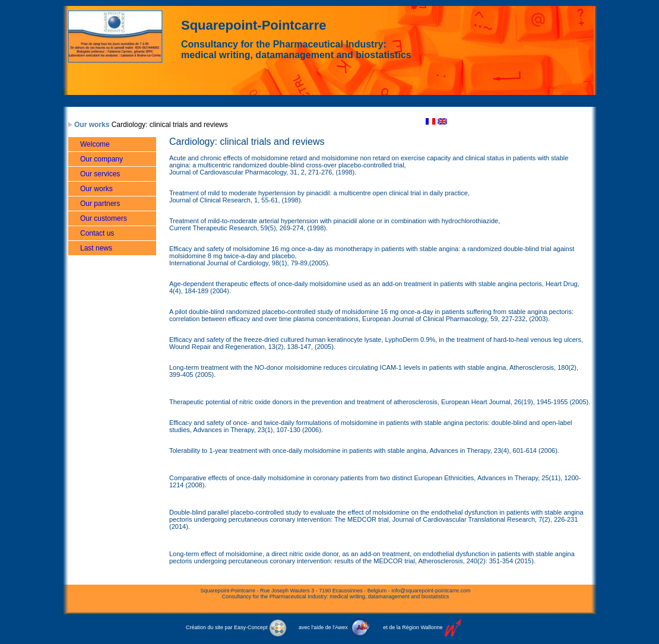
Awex (341, 627)
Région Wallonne (422, 627)
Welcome (95, 144)
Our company (102, 159)
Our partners (100, 204)
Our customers (104, 218)
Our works (92, 125)
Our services (100, 174)
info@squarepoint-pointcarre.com (431, 591)
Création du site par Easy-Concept (236, 627)
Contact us (97, 233)
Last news (96, 248)
